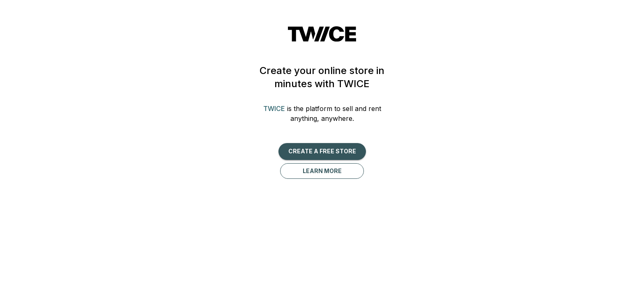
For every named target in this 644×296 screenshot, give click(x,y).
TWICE (274, 109)
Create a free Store (322, 151)
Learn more (322, 171)
